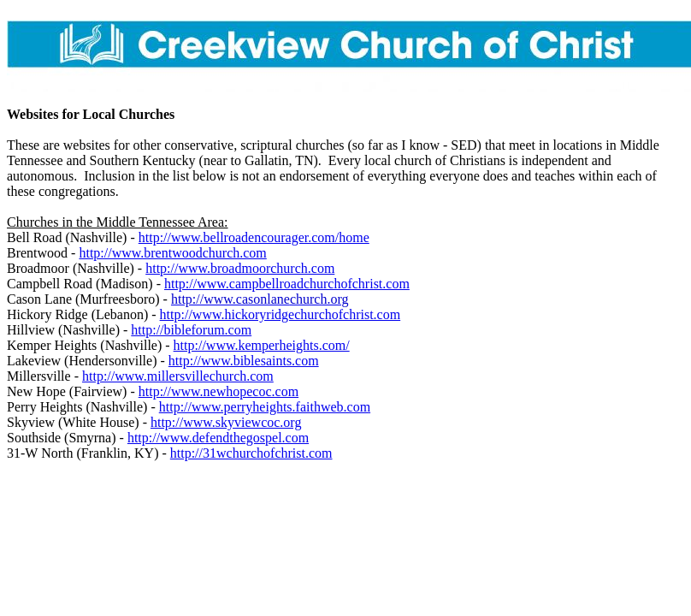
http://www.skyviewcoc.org (226, 422)
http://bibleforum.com (191, 330)
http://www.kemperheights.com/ (262, 345)
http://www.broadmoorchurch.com (240, 268)
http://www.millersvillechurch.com (178, 376)
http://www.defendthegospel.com (218, 438)
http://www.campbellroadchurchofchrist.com (287, 284)
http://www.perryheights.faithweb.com (265, 407)
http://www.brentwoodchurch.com (172, 253)
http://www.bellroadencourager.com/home (254, 237)
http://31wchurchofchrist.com (251, 453)
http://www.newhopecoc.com (219, 391)
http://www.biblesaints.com (244, 361)
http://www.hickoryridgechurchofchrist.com (281, 314)
